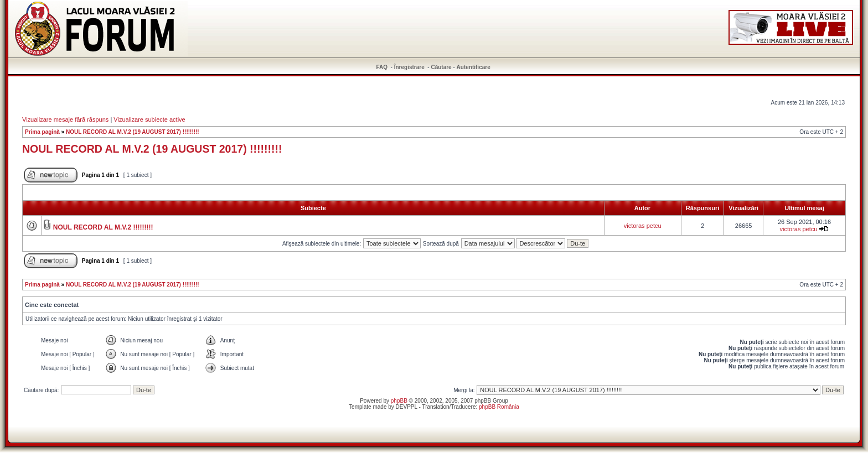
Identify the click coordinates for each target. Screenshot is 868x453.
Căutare (441, 67)
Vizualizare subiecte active (149, 119)
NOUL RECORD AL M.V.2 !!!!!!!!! (103, 227)
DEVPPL (407, 407)
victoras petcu (643, 226)
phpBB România (499, 407)
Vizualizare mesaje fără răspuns (65, 119)
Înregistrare (409, 67)
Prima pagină (42, 132)
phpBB (399, 401)
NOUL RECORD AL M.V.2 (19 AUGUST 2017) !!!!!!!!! (133, 132)
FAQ (382, 67)
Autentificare (474, 67)
